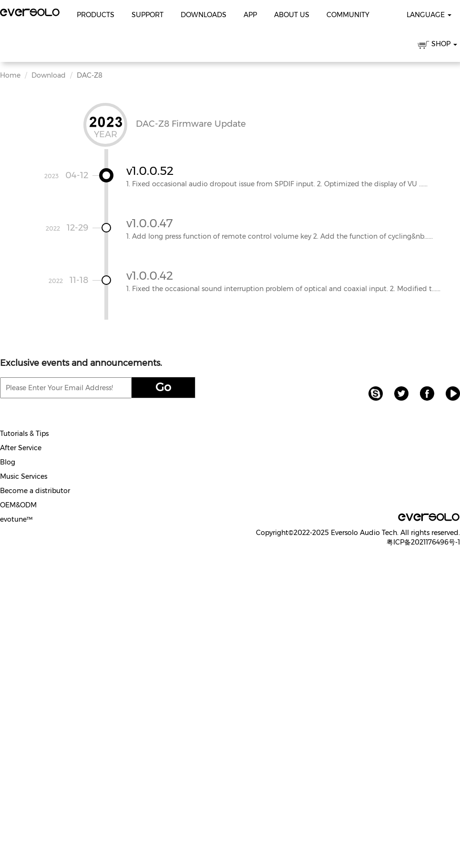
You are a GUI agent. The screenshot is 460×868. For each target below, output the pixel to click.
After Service (21, 448)
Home (10, 75)
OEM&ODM (18, 505)
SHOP (437, 45)
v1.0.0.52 (150, 171)
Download (49, 75)
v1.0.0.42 (150, 276)
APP (250, 15)
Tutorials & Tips (24, 434)
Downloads (204, 15)
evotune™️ (16, 519)
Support (148, 15)
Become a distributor (35, 491)
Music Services (24, 476)
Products (96, 15)
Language (429, 15)
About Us (292, 15)
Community (348, 15)
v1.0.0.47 (150, 223)
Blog (8, 462)
